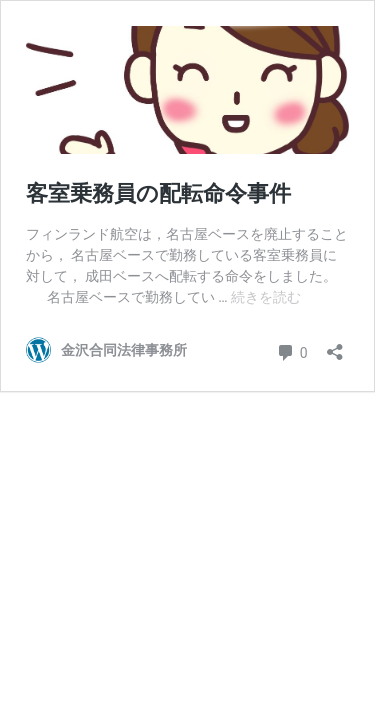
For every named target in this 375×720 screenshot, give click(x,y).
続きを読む (266, 297)
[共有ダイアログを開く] (335, 345)
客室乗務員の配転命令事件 (158, 193)
